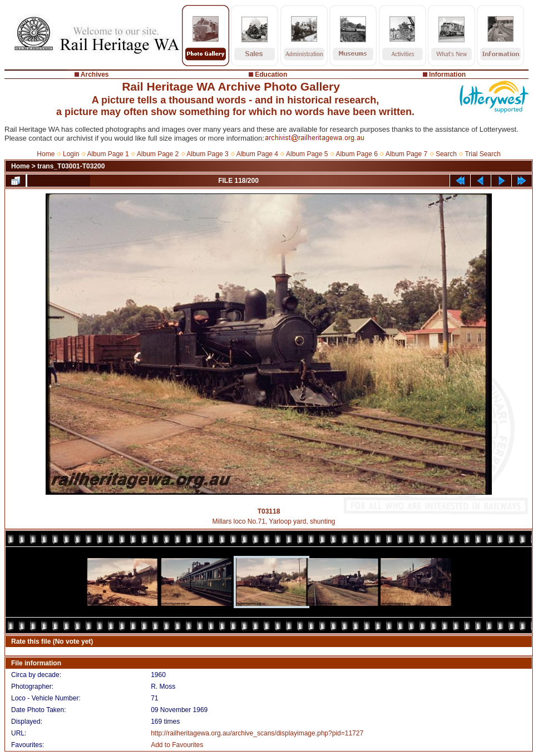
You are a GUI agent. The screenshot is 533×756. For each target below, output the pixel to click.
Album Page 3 (207, 154)
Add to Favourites (177, 745)
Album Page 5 (307, 154)
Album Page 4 (257, 154)
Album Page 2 (158, 154)
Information (447, 74)
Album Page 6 (356, 154)
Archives (95, 74)
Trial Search (482, 154)
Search (446, 154)
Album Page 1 (108, 154)
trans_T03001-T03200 (71, 166)
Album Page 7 (406, 154)
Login (71, 154)
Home (46, 154)
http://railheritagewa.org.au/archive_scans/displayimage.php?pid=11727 (257, 733)
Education (271, 74)
